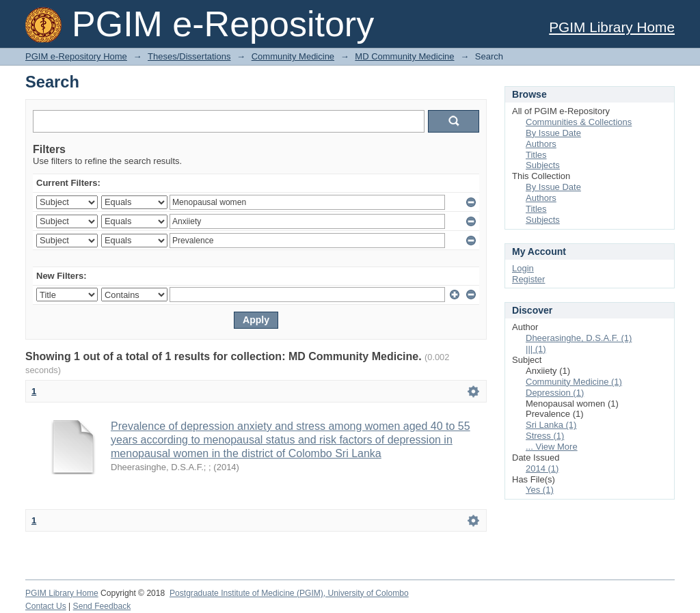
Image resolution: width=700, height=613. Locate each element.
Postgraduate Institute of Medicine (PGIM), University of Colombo (289, 593)
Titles (536, 155)
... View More (552, 447)
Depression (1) (555, 393)
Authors (541, 144)
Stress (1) (545, 436)
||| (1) (536, 349)
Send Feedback (102, 606)
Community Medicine (293, 56)
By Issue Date (553, 133)
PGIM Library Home (612, 27)
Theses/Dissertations (189, 56)
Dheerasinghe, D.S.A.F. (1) (579, 338)
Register (528, 279)
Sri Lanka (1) (551, 425)
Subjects (543, 165)
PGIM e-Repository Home (76, 56)
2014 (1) (542, 468)
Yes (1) (540, 490)
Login (523, 268)
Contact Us (46, 606)
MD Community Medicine (404, 56)
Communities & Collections (579, 122)
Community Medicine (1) (574, 382)
